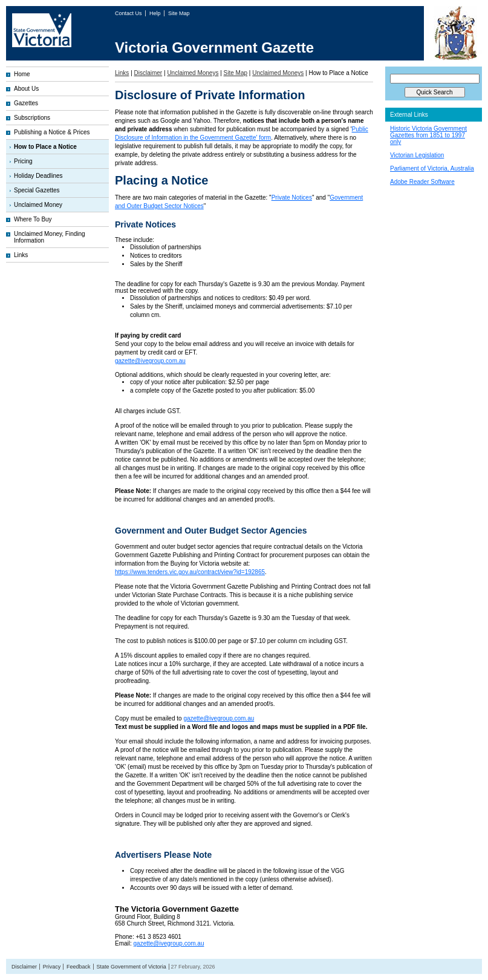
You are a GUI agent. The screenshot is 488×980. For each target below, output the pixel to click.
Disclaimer (148, 73)
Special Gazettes (37, 190)
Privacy (52, 967)
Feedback (79, 967)
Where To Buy (33, 219)
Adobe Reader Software (422, 182)
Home (22, 74)
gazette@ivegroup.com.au (150, 361)
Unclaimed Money (38, 205)
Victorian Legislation (417, 155)
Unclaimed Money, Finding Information (50, 237)
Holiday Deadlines (38, 176)
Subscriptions (32, 118)
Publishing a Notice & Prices (52, 132)
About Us (26, 89)
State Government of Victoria (131, 967)
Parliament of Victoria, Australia (432, 168)
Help (156, 13)
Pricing (23, 161)
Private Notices (292, 198)
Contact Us (129, 13)
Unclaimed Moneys (193, 73)
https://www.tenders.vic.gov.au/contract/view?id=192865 (190, 572)
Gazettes (26, 103)
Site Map (179, 13)
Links (21, 255)
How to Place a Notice (45, 147)
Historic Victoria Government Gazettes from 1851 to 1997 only (428, 135)
